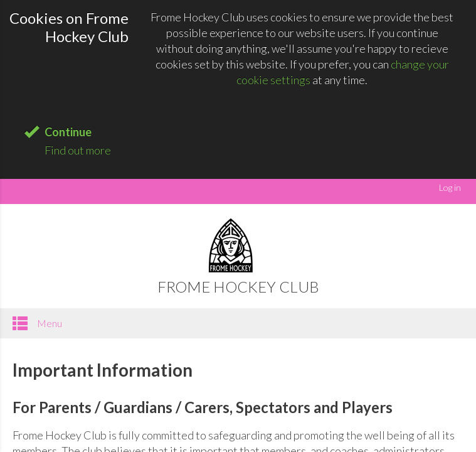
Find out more (78, 150)
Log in (450, 187)
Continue (68, 132)
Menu (37, 323)
